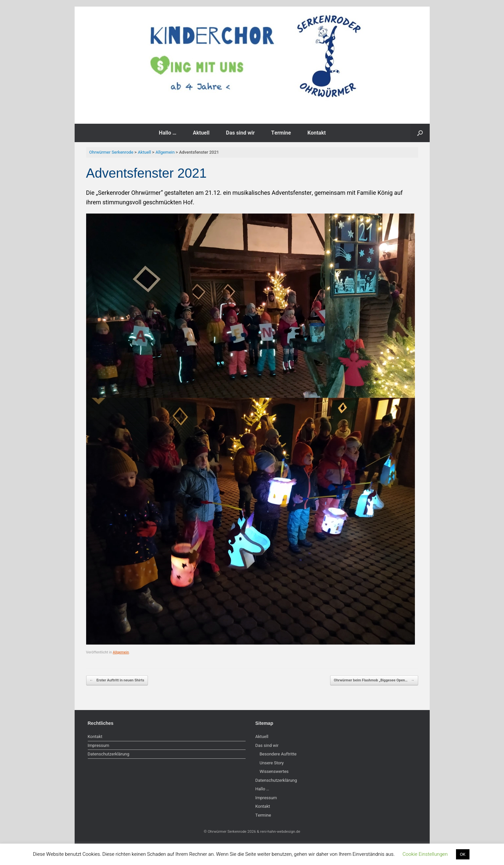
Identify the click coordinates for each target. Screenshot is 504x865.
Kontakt (317, 133)
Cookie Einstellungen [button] (425, 854)
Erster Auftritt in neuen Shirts (117, 680)
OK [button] (463, 854)
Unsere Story (272, 763)
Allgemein (121, 652)
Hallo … (168, 133)
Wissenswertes (274, 771)
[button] (420, 133)
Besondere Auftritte (278, 754)
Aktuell (201, 133)
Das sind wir (240, 133)
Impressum (99, 745)
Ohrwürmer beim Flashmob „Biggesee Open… (374, 680)
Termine (281, 133)
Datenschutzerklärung (109, 754)
